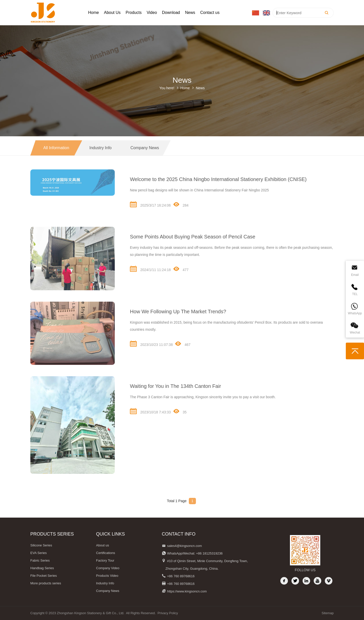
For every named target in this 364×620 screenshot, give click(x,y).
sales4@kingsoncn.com (184, 546)
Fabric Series (40, 560)
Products (134, 13)
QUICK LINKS (110, 534)
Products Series (52, 534)
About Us (112, 13)
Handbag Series (42, 568)
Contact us (210, 13)
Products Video (107, 576)
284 (181, 212)
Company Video (108, 568)
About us (103, 545)
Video (152, 13)
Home (94, 13)
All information (56, 155)
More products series (46, 583)
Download (171, 13)
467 (183, 351)
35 (180, 419)
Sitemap (328, 613)
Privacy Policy (168, 613)
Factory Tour (105, 560)
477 (181, 276)
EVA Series (39, 553)
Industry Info (100, 155)
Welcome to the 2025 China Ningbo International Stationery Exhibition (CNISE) (218, 187)
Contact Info (179, 534)
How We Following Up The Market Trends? (178, 319)
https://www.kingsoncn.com (187, 591)
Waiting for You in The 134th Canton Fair (175, 394)
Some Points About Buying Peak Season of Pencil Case (193, 244)
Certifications (106, 553)
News (190, 13)
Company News (145, 155)
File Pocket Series (44, 576)
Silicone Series (41, 545)
